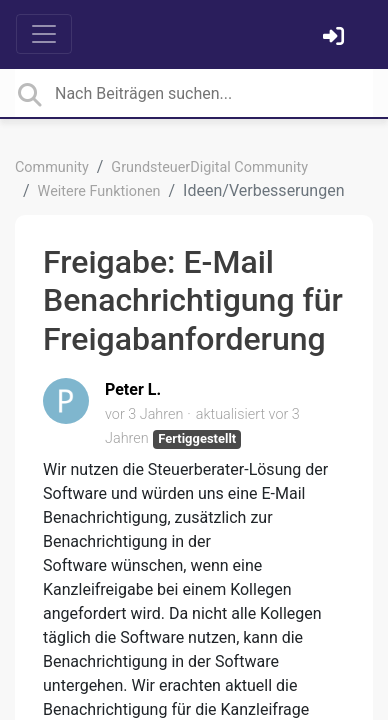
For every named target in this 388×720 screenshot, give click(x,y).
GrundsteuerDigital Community (209, 167)
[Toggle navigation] (44, 34)
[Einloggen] (336, 38)
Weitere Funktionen (99, 191)
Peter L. (133, 389)
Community (52, 167)
